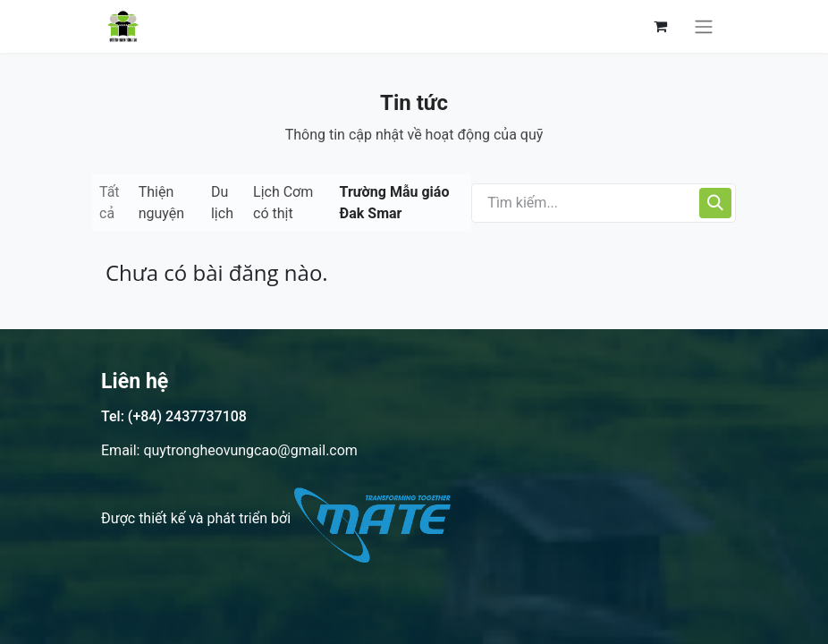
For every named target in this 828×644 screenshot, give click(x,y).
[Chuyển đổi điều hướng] (704, 26)
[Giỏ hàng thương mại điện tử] (660, 26)
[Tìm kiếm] (715, 203)
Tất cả (110, 203)
